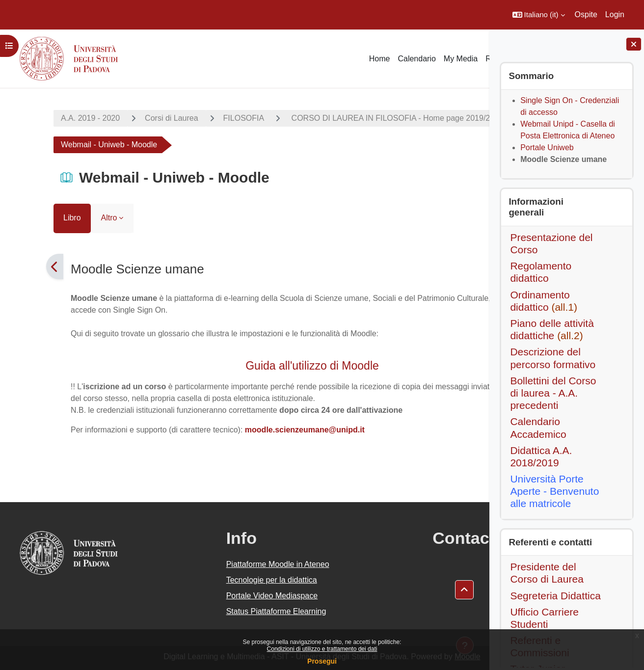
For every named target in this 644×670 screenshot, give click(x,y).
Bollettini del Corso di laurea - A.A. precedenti (553, 393)
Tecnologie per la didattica (220, 580)
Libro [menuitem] (30, 218)
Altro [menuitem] (67, 218)
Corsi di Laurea (129, 118)
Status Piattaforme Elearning (225, 611)
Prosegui (322, 661)
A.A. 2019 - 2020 (48, 118)
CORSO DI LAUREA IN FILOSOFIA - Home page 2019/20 (349, 118)
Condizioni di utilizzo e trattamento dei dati (322, 649)
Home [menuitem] (380, 59)
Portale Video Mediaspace (221, 596)
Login (615, 14)
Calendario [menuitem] (416, 59)
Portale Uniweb (547, 147)
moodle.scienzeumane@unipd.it (263, 430)
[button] (539, 15)
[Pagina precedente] (13, 267)
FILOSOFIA (202, 118)
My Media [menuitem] (461, 59)
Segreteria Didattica (555, 596)
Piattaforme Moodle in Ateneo (226, 564)
